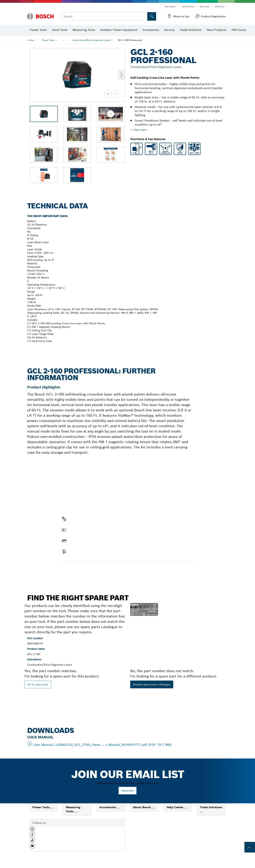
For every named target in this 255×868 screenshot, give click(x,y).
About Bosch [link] (142, 807)
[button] (32, 830)
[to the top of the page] (250, 847)
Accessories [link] (108, 807)
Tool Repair (170, 6)
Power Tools (48, 40)
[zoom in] (108, 94)
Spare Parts (188, 6)
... (63, 40)
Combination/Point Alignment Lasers (92, 40)
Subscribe (127, 791)
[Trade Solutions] (201, 812)
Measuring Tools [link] (73, 809)
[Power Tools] (52, 808)
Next (121, 75)
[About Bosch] (153, 808)
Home (31, 40)
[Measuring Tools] (76, 812)
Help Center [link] (175, 807)
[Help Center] (186, 808)
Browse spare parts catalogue (152, 684)
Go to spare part (38, 684)
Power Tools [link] (42, 807)
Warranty (205, 6)
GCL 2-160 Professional (130, 40)
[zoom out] (117, 94)
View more (140, 130)
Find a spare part (75, 569)
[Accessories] (118, 808)
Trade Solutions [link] (211, 807)
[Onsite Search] (152, 16)
